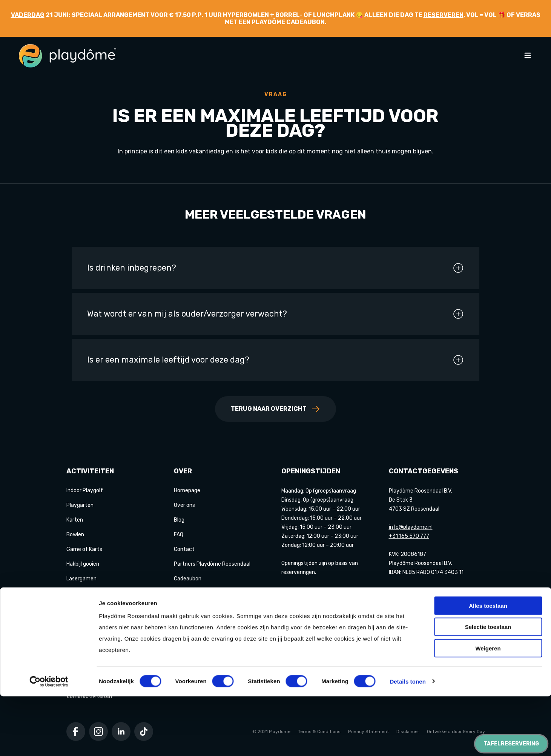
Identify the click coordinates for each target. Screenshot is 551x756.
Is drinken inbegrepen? (276, 268)
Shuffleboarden (85, 593)
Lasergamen (81, 579)
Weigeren (488, 708)
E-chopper (79, 623)
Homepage (187, 490)
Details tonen (407, 741)
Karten (75, 520)
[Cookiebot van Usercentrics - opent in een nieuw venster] (49, 741)
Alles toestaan (488, 665)
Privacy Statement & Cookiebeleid (216, 593)
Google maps (405, 590)
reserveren (444, 15)
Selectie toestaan (488, 687)
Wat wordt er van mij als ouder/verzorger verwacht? (276, 314)
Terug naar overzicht (275, 409)
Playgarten (80, 505)
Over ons (184, 505)
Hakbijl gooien (83, 564)
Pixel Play (78, 608)
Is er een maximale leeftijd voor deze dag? (276, 360)
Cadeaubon (188, 579)
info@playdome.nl (411, 527)
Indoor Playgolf (85, 490)
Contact (184, 549)
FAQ (179, 535)
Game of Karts (84, 549)
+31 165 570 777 (409, 536)
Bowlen (75, 535)
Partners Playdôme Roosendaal (212, 564)
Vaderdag (28, 15)
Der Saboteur (83, 637)
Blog (179, 520)
